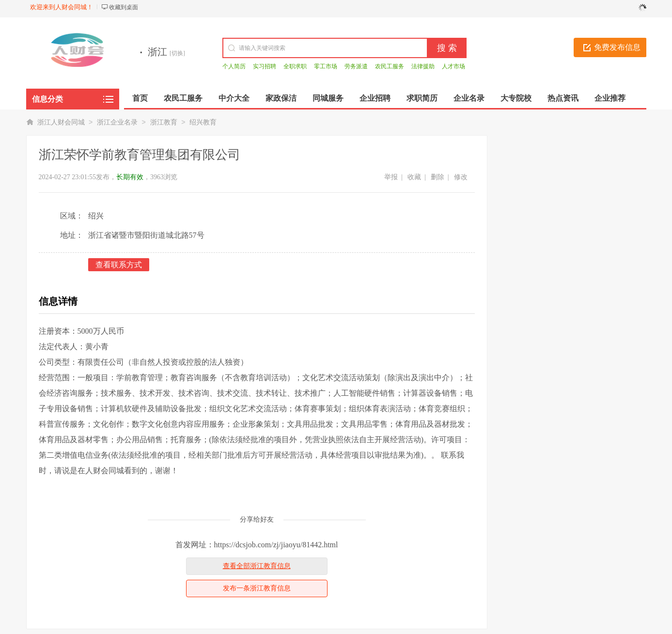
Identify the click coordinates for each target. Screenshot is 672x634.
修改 (461, 177)
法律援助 (423, 66)
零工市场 (326, 66)
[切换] (177, 53)
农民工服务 (390, 66)
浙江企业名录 (117, 122)
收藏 (414, 177)
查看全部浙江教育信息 (257, 566)
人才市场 (453, 66)
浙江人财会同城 (61, 122)
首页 (140, 98)
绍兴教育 (203, 122)
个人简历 (234, 66)
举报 (391, 177)
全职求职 (295, 66)
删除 (438, 177)
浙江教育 (164, 122)
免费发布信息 (617, 47)
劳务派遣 (356, 66)
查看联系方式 (119, 265)
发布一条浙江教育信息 (257, 588)
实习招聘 (265, 66)
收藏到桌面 (124, 7)
